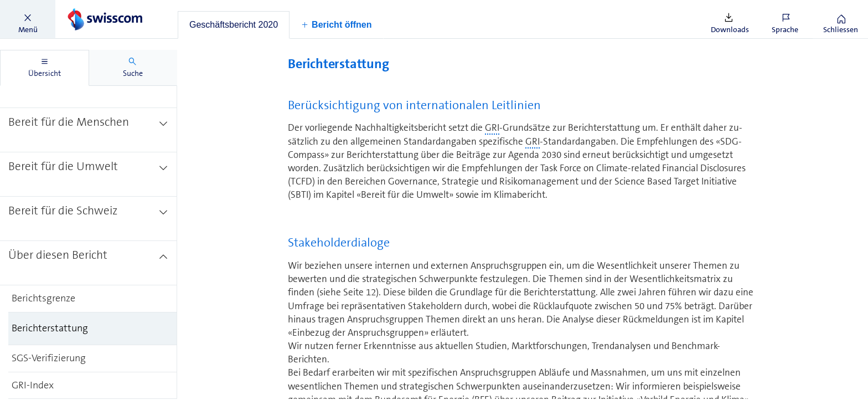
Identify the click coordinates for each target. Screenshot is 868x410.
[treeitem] (89, 130)
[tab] (234, 25)
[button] (28, 19)
